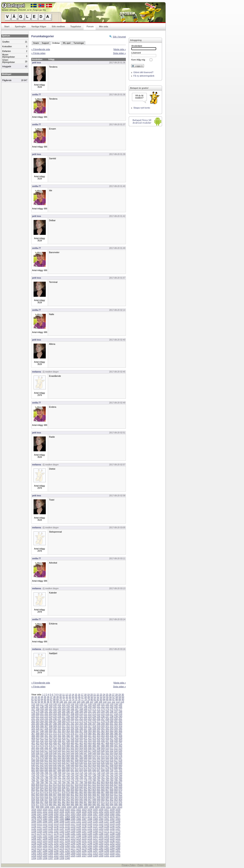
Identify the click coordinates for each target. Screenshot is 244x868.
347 (37, 731)
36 (48, 697)
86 (110, 699)
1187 (107, 834)
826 (112, 785)
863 (90, 790)
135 (120, 704)
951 (107, 800)
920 (64, 797)
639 (120, 763)
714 (81, 773)
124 (72, 704)
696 (94, 770)
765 (120, 778)
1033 (51, 812)
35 (45, 697)
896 (51, 795)
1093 (118, 819)
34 (42, 697)
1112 (45, 824)
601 (46, 760)
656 (103, 765)
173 (103, 709)
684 (42, 770)
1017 (51, 809)
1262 (78, 846)
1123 (107, 824)
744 (120, 775)
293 (77, 724)
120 (55, 704)
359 (90, 731)
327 (42, 729)
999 (42, 807)
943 (72, 800)
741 (107, 775)
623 (51, 763)
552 (107, 753)
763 (112, 778)
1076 (112, 817)
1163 (62, 831)
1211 (62, 839)
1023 (84, 809)
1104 (90, 822)
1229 (73, 841)
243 (42, 719)
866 (103, 790)
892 (33, 795)
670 (72, 768)
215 (103, 714)
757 (85, 778)
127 (85, 704)
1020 (67, 809)
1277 (73, 848)
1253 (118, 844)
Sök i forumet (119, 37)
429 (120, 738)
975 (120, 802)
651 (81, 765)
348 (42, 731)
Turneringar (79, 43)
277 (98, 721)
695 (90, 770)
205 (59, 714)
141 (55, 707)
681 (120, 768)
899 (64, 795)
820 (85, 785)
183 (55, 712)
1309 (73, 853)
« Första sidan (38, 53)
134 (116, 704)
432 (42, 741)
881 (77, 792)
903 (81, 795)
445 (98, 741)
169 (85, 709)
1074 (101, 817)
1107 (107, 822)
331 (59, 729)
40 (61, 697)
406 (112, 736)
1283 (107, 848)
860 (77, 790)
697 (98, 770)
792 (55, 782)
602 (51, 760)
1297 (95, 851)
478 (59, 746)
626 (64, 763)
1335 (39, 858)
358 (85, 731)
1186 (101, 834)
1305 (51, 853)
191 (90, 712)
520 (59, 751)
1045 (118, 812)
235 (98, 716)
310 (59, 726)
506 (90, 748)
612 (94, 760)
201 (42, 714)
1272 (45, 848)
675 (94, 768)
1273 (51, 848)
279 (107, 721)
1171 (107, 831)
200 (37, 714)
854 (51, 790)
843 (94, 787)
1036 (67, 812)
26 (110, 694)
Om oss (149, 865)
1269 (118, 846)
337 (85, 729)
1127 (39, 826)
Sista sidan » (119, 53)
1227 (62, 841)
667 (59, 768)
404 (103, 736)
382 (98, 734)
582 (55, 758)
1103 (84, 822)
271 (72, 721)
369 (42, 734)
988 (85, 804)
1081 (51, 819)
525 (81, 751)
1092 (112, 819)
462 (81, 743)
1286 (34, 851)
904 (85, 795)
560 (51, 756)
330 (55, 729)
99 (58, 702)
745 (33, 778)
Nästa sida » (120, 49)
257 (103, 719)
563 (64, 756)
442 (85, 741)
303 (120, 724)
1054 (78, 814)
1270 (34, 848)
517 (46, 751)
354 (68, 731)
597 (120, 758)
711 (68, 773)
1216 (90, 839)
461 (77, 743)
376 (72, 734)
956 (37, 802)
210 (81, 714)
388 (33, 736)
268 (59, 721)
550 (98, 753)
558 (42, 756)
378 (81, 734)
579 (42, 758)
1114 (56, 824)
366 (120, 731)
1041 (95, 812)
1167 (84, 831)
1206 (34, 839)
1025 (95, 809)
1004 (69, 807)
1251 (107, 844)
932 (116, 797)
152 (103, 707)
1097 (51, 822)
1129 (51, 826)
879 (68, 792)
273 (81, 721)
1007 (86, 807)
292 (72, 724)
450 (120, 741)
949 (98, 800)
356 (77, 731)
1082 (56, 819)
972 (107, 802)
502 (72, 748)
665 (51, 768)
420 (81, 738)
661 (33, 768)
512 (116, 748)
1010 (103, 807)
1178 (56, 834)
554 (116, 753)
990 (94, 804)
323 (116, 726)
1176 (45, 834)
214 (98, 714)
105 (83, 702)
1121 (95, 824)
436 (59, 741)
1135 (84, 826)
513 (120, 748)
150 (94, 707)
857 (64, 790)
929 (103, 797)
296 (90, 724)
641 (37, 765)
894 (42, 795)
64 (42, 699)
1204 (112, 836)
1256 (45, 846)
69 (58, 699)
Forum (90, 26)
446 (103, 741)
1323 (62, 856)
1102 (78, 822)
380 (90, 734)
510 (107, 748)
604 (59, 760)
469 (112, 743)
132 (107, 704)
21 (95, 694)
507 (94, 748)
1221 (118, 839)
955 (33, 802)
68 (54, 699)
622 (46, 763)
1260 (67, 846)
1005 (75, 807)
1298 (101, 851)
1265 (95, 846)
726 (42, 775)
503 (77, 748)
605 (64, 760)
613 (98, 760)
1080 (45, 819)
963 (68, 802)
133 (112, 704)
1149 (73, 829)
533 (116, 751)
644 (51, 765)
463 (85, 743)
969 (94, 802)
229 (72, 716)
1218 (101, 839)
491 (116, 746)
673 (85, 768)
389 (37, 736)
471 (120, 743)
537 (42, 753)
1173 (118, 831)
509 (103, 748)
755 (77, 778)
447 (107, 741)
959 (51, 802)
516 (42, 751)
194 (103, 712)
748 (46, 778)
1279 (84, 848)
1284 (112, 848)
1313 (95, 853)
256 (98, 719)
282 (120, 721)
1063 (39, 817)
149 (90, 707)
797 (77, 782)
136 (33, 707)
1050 (56, 814)
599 (37, 760)
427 (112, 738)
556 (33, 756)
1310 (78, 853)
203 (51, 714)
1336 (45, 858)
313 (72, 726)
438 (68, 741)
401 (90, 736)
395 (64, 736)
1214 (78, 839)
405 (107, 736)
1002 (58, 807)
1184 (90, 834)
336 (81, 729)
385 (112, 734)
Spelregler (20, 26)
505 (85, 748)
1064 (45, 817)
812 (51, 785)
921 (68, 797)
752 (64, 778)
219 (120, 714)
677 (103, 768)
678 (107, 768)
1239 (39, 844)
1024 (90, 809)
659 (116, 765)
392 (51, 736)
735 (81, 775)
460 (72, 743)
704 (37, 773)
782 (103, 780)
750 (55, 778)
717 (94, 773)
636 (107, 763)
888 (107, 792)
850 (33, 790)
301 (112, 724)
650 (77, 765)
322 (112, 726)
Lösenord (136, 53)
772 (59, 780)
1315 (107, 853)
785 (116, 780)
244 (46, 719)
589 (85, 758)
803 (103, 782)
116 (37, 704)
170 (90, 709)
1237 (118, 841)
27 (113, 694)
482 (77, 746)
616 (112, 760)
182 (51, 712)
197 (116, 712)
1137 (95, 826)
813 (55, 785)
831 (42, 787)
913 (33, 797)
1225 (51, 841)
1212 (67, 839)
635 (103, 763)
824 (103, 785)
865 (98, 790)
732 (68, 775)
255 (94, 719)
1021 (73, 809)
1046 (34, 814)
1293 (73, 851)
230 (77, 716)
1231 (84, 841)
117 (42, 704)
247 (59, 719)
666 (55, 768)
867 (107, 790)
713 (77, 773)
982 (59, 804)
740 (103, 775)
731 (64, 775)
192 (94, 712)
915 (42, 797)
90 (123, 699)
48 (85, 697)
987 (81, 804)
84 (104, 699)
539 (51, 753)
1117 (73, 824)
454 (46, 743)
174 (107, 709)
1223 (39, 841)
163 (59, 709)
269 (64, 721)
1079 (39, 819)
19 (88, 694)
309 (55, 726)
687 (55, 770)
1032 (45, 812)
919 (59, 797)
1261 (73, 846)
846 (107, 787)
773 (64, 780)
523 (72, 751)
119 (51, 704)
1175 (39, 834)
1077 (118, 817)
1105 (95, 822)
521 (64, 751)
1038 (78, 812)
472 (33, 746)
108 (96, 702)
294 (81, 724)
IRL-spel (67, 43)
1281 (95, 848)
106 (87, 702)
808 (33, 785)
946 (85, 800)
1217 (95, 839)
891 (120, 792)
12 (67, 694)
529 (98, 751)
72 (67, 699)
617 (116, 760)
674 (90, 768)
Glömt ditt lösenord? (143, 72)
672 (81, 768)
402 (94, 736)
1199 (84, 836)
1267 (107, 846)
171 (94, 709)
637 (112, 763)
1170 (101, 831)
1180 (67, 834)
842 (90, 787)
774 (68, 780)
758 (90, 778)
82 (98, 699)
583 (59, 758)
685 (46, 770)
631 (85, 763)
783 (107, 780)
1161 (51, 831)
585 (68, 758)
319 (98, 726)
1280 (90, 848)
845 (103, 787)
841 (85, 787)
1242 (56, 844)
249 (68, 719)
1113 (51, 824)
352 (59, 731)
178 (33, 712)
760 (98, 778)
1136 (90, 826)
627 (68, 763)
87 (113, 699)
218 (116, 714)
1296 (90, 851)
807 (120, 782)
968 (90, 802)
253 (85, 719)
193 (98, 712)
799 (85, 782)
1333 (118, 856)
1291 (62, 851)
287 (51, 724)
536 (37, 753)
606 (68, 760)
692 (77, 770)
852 (42, 790)
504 (81, 748)
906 (94, 795)
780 (94, 780)
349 (46, 731)
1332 (112, 856)
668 (64, 768)
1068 (67, 817)
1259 (62, 846)
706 (46, 773)
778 (85, 780)
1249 (95, 844)
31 (33, 697)
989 (90, 804)
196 (112, 712)
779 (90, 780)
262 (33, 721)
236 (103, 716)
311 (64, 726)
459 (68, 743)
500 (64, 748)
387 (120, 734)
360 (94, 731)
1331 (107, 856)
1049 (51, 814)
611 (90, 760)
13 (70, 694)
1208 (45, 839)
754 (72, 778)
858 (68, 790)
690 (68, 770)
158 (37, 709)
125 (77, 704)
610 (85, 760)
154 (112, 707)
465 (94, 743)
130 (98, 704)
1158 (34, 831)
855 (55, 790)
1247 (84, 844)
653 (90, 765)
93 (39, 702)
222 (42, 716)
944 (77, 800)
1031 (39, 812)
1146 (56, 829)
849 (120, 787)
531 (107, 751)
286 (46, 724)
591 (94, 758)
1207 (39, 839)
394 (59, 736)
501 (68, 748)
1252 (112, 844)
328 (46, 729)
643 (46, 765)
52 (98, 697)
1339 (62, 858)
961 (59, 802)
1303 (39, 853)
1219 (107, 839)
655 (98, 765)
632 (90, 763)
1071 (84, 817)
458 (64, 743)
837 (68, 787)
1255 (39, 846)
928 (98, 797)
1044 (112, 812)
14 (73, 694)
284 (37, 724)
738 (94, 775)
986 (77, 804)
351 (55, 731)
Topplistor (76, 26)
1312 (90, 853)
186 (68, 712)
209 (77, 714)
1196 (67, 836)
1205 (118, 836)
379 (85, 734)
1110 (34, 824)
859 (72, 790)
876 (55, 792)
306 (42, 726)
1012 (114, 807)
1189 (118, 834)
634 (98, 763)
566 (77, 756)
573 (107, 756)
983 (64, 804)
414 (55, 738)
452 (37, 743)
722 (116, 773)
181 (46, 712)
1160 (45, 831)
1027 (107, 809)
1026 (101, 809)
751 (59, 778)
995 (116, 804)
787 (33, 782)
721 (112, 773)
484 (85, 746)
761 (103, 778)
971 (103, 802)
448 (112, 741)
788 (37, 782)
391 (46, 736)
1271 (39, 848)
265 (46, 721)
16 (79, 694)
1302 (34, 853)
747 (42, 778)
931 (112, 797)
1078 (34, 819)
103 (74, 702)
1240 (45, 844)
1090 (101, 819)
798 (81, 782)
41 (64, 697)
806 (116, 782)
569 (90, 756)
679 (112, 768)
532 (112, 751)
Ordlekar (56, 43)
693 (81, 770)
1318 (34, 856)
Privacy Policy (129, 865)
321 (107, 726)
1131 (62, 826)
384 (107, 734)
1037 (73, 812)
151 (98, 707)
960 (55, 802)
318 (94, 726)
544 (72, 753)
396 (68, 736)
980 (51, 804)
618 (120, 760)
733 (72, 775)
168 (81, 709)
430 (33, 741)
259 (112, 719)
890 (116, 792)
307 (46, 726)
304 (33, 726)
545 (77, 753)
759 (94, 778)
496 (46, 748)
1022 (78, 809)
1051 (62, 814)
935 (37, 800)
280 (112, 721)
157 (33, 709)
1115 (62, 824)
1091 (107, 819)
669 (68, 768)
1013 (120, 807)
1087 (84, 819)
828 (120, 785)
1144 (45, 829)
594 (107, 758)
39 (58, 697)
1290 (56, 851)
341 (103, 729)
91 (33, 702)
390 (42, 736)
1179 (62, 834)
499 (59, 748)
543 (68, 753)
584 (64, 758)
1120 (90, 824)
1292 (67, 851)
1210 (56, 839)
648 (68, 765)
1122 (101, 824)
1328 (90, 856)
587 (77, 758)
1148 (67, 829)
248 (64, 719)
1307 (62, 853)
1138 (101, 826)
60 (123, 697)
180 (42, 712)
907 (98, 795)
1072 (90, 817)
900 (68, 795)
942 (68, 800)
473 (37, 746)
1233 (95, 841)
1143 (39, 829)
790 (46, 782)
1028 (112, 809)
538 (46, 753)
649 (72, 765)
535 (33, 753)
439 (72, 741)
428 (116, 738)
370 (46, 734)
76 (79, 699)
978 (42, 804)
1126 (34, 826)
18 (85, 694)
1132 (67, 826)
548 (90, 753)
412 (46, 738)
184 (59, 712)
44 (73, 697)
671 (77, 768)
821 (90, 785)
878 (64, 792)
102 (70, 702)
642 (42, 765)
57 (113, 697)
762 (107, 778)
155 (116, 707)
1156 (112, 829)
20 (91, 694)
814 (59, 785)
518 (51, 751)
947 (90, 800)
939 (55, 800)
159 (42, 709)
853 (46, 790)
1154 (101, 829)
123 (68, 704)
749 (51, 778)
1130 (56, 826)
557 (37, 756)
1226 (56, 841)
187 (72, 712)
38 (54, 697)
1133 (73, 826)
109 (100, 702)
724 (33, 775)
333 (68, 729)
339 (94, 729)
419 (77, 738)
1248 (90, 844)
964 (72, 802)
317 (90, 726)
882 (81, 792)
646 (59, 765)
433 (46, 741)
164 (64, 709)
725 (37, 775)
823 (98, 785)
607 (72, 760)
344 (116, 729)
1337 (51, 858)
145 (72, 707)
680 (116, 768)
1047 (39, 814)
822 (94, 785)
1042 (101, 812)
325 (33, 729)
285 (42, 724)
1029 (118, 809)
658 (112, 765)
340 (98, 729)
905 (90, 795)
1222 (34, 841)
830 (37, 787)
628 (72, 763)
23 (101, 694)
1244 (67, 844)
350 (51, 731)
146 (77, 707)
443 (90, 741)
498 (55, 748)
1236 (112, 841)
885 (94, 792)
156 (120, 707)
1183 (84, 834)
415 (59, 738)
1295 (84, 851)
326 (37, 729)
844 (98, 787)
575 (116, 756)
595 (112, 758)
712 (72, 773)
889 (112, 792)
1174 (34, 834)
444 (94, 741)
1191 (39, 836)
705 (42, 773)
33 (39, 697)
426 (107, 738)
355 (72, 731)
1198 (78, 836)
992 (103, 804)
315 (81, 726)
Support (45, 43)
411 (42, 738)
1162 (56, 831)
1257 (51, 846)
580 (46, 758)
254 (90, 719)
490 (112, 746)
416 (64, 738)
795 (68, 782)
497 (51, 748)
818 (77, 785)
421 (85, 738)
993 (107, 804)
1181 (73, 834)
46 (79, 697)
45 (76, 697)
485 (90, 746)
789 (42, 782)
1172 (112, 831)
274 (85, 721)
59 (120, 697)
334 (72, 729)
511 (112, 748)
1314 (101, 853)
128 (90, 704)
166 (72, 709)
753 (68, 778)
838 (72, 787)
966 (81, 802)
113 (118, 702)
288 (55, 724)
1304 (45, 853)
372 (55, 734)
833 (51, 787)
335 (77, 729)
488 (103, 746)
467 (103, 743)
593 (103, 758)
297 (94, 724)
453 (42, 743)
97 (51, 702)
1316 (112, 853)
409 (33, 738)
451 (33, 743)
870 (120, 790)
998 (37, 807)
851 (37, 790)
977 (37, 804)
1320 (45, 856)
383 (103, 734)
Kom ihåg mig (138, 60)
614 (103, 760)
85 (107, 699)
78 (85, 699)
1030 (34, 812)
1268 (112, 846)
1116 (67, 824)
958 (46, 802)
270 (68, 721)
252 (81, 719)
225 (55, 716)
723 (120, 773)
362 (103, 731)
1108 (112, 822)
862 (85, 790)
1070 (78, 817)
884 (90, 792)
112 (113, 702)
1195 (62, 836)
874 (46, 792)
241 (33, 719)
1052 (67, 814)
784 (112, 780)
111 (109, 702)
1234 (101, 841)
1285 (118, 848)
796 (72, 782)
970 (98, 802)
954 (120, 800)
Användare (137, 46)
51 (95, 697)
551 (103, 753)
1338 (56, 858)
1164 (67, 831)
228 (68, 716)
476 (51, 746)
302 (116, 724)
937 (46, 800)
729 (55, 775)
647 (64, 765)
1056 (90, 814)
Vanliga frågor (39, 26)
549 (94, 753)
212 (90, 714)
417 (68, 738)
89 (120, 699)
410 (37, 738)
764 (116, 778)
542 (64, 753)
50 (92, 697)
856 (59, 790)
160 (46, 709)
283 (33, 724)
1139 (107, 826)
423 (94, 738)
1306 (56, 853)
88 (117, 699)
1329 (95, 856)
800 (90, 782)
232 (85, 716)
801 (94, 782)
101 (65, 702)
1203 (107, 836)
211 (85, 714)
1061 (118, 814)
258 (107, 719)
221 (37, 716)
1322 (56, 856)
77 (82, 699)
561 (55, 756)
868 (112, 790)
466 (98, 743)
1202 (101, 836)
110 (105, 702)
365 (116, 731)
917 (51, 797)
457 (59, 743)
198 (120, 712)
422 (90, 738)
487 (98, 746)
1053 (73, 814)
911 (116, 795)
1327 (84, 856)
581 (51, 758)
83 (101, 699)
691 (72, 770)
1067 (62, 817)
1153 (95, 829)
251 (77, 719)
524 (77, 751)
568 (85, 756)
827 (116, 785)
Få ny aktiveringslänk (144, 76)
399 (81, 736)
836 (64, 787)
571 (98, 756)
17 (82, 694)
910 (112, 795)
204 (55, 714)
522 (68, 751)
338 (90, 729)
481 (72, 746)
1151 (84, 829)
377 (77, 734)
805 (112, 782)
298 (98, 724)
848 (116, 787)
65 (45, 699)
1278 (78, 848)
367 (33, 734)
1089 (95, 819)
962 (64, 802)
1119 (84, 824)
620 (37, 763)
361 (98, 731)
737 (90, 775)
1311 (84, 853)
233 (90, 716)
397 (72, 736)
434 (51, 741)
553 (112, 753)
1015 (39, 809)
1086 (78, 819)
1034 (56, 812)
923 (77, 797)
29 (120, 694)
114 (122, 702)
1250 (101, 844)
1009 (97, 807)
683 (37, 770)
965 (77, 802)
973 (112, 802)
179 (37, 712)
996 (120, 804)
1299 (107, 851)
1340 (67, 858)
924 (81, 797)
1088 (90, 819)
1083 (62, 819)
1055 (84, 814)
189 (81, 712)
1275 (62, 848)
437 (64, 741)
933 (120, 797)
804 (107, 782)
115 (33, 704)
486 (94, 746)
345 (120, 729)
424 (98, 738)
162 (55, 709)
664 (46, 768)
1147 (62, 829)
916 (46, 797)
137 (37, 707)
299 (103, 724)
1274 (56, 848)
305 (37, 726)
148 (85, 707)
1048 (45, 814)
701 (116, 770)
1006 (81, 807)
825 (107, 785)
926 (90, 797)
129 (94, 704)
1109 (118, 822)
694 (85, 770)
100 (61, 702)
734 (77, 775)
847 (112, 787)
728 (51, 775)
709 (59, 773)
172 (98, 709)
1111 (39, 824)
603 (55, 760)
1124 (112, 824)
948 (94, 800)
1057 (95, 814)
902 (77, 795)
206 (64, 714)
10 (60, 694)
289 (59, 724)
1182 (78, 834)
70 (61, 699)
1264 (90, 846)
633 (94, 763)
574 (112, 756)
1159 (39, 831)
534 (120, 751)
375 (68, 734)
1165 (73, 831)
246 (55, 719)
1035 (62, 812)
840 (81, 787)
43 (70, 697)
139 (46, 707)
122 (64, 704)
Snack (36, 43)
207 (68, 714)
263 (37, 721)
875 (51, 792)
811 (46, 785)
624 (55, 763)
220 (33, 716)
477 (55, 746)
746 (37, 778)
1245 (73, 844)
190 (85, 712)
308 (51, 726)
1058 (101, 814)
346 (33, 731)
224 (51, 716)
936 (42, 800)
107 (92, 702)
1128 (45, 826)
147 (81, 707)
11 (63, 694)
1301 (118, 851)
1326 (78, 856)
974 (116, 802)
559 (46, 756)
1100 (67, 822)
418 (72, 738)
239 (116, 716)
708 (55, 773)
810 (42, 785)
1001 (52, 807)
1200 (90, 836)
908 (103, 795)
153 (107, 707)
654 (94, 765)
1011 (108, 807)
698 (103, 770)
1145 (51, 829)
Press (140, 865)
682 (33, 770)
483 (81, 746)
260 (116, 719)
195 (107, 712)
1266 (101, 846)
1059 (107, 814)
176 (116, 709)
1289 (51, 851)
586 (72, 758)
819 (81, 785)
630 (81, 763)
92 (36, 702)
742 (112, 775)
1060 (112, 814)
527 (90, 751)
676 (98, 768)
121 (59, 704)
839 (77, 787)
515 (37, 751)
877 (59, 792)
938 (51, 800)
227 (64, 716)
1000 (47, 807)
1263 (84, 846)
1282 (101, 848)
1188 (112, 834)
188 (77, 712)
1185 (95, 834)
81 (95, 699)
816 (68, 785)
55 (107, 697)
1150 (78, 829)
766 (33, 780)
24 (104, 694)
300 (107, 724)
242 (37, 719)
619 (33, 763)
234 (94, 716)
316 (85, 726)
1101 (73, 822)
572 (103, 756)
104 (79, 702)
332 (64, 729)
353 (64, 731)
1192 (45, 836)
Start (7, 26)
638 (116, 763)
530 (103, 751)
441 (81, 741)
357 (81, 731)
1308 (67, 853)
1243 (62, 844)
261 (120, 719)
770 (51, 780)
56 (110, 697)
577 (33, 758)
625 (59, 763)
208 (72, 714)
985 (72, 804)
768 (42, 780)
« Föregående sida (41, 49)
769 (46, 780)
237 (107, 716)
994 (112, 804)
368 (37, 734)
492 (120, 746)
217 (112, 714)
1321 (51, 856)
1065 (51, 817)
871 (33, 792)
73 (70, 699)
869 (116, 790)
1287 (39, 851)
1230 (78, 841)
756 (81, 778)
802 (98, 782)
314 (77, 726)
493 (33, 748)
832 (46, 787)
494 (37, 748)
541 (59, 753)
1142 (34, 829)
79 (89, 699)
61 (33, 699)
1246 (78, 844)
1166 (78, 831)
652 (85, 765)
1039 (84, 812)
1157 (118, 829)
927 (94, 797)
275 (90, 721)
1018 (56, 809)
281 (116, 721)
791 (51, 782)
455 (51, 743)
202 (46, 714)
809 (37, 785)
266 (51, 721)
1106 (101, 822)
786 (120, 780)
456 (55, 743)
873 (42, 792)
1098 (56, 822)
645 (55, 765)
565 (72, 756)
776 (77, 780)
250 (72, 719)
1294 (78, 851)
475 (46, 746)
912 (120, 795)
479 (64, 746)
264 (42, 721)
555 (120, 753)
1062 (34, 817)
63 (39, 699)
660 (120, 765)
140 (51, 707)
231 (81, 716)
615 (107, 760)
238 (112, 716)
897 (55, 795)
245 (51, 719)
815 (64, 785)
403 (98, 736)
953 (116, 800)
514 (33, 751)
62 (36, 699)
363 (107, 731)
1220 (112, 839)
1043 (107, 812)
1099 (62, 822)
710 (64, 773)
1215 (84, 839)
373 (59, 734)
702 (120, 770)
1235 (107, 841)
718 (98, 773)
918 (55, 797)
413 (51, 738)
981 (55, 804)
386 (116, 734)
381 (94, 734)
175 (112, 709)
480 (68, 746)
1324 (67, 856)
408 (120, 736)
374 (64, 734)
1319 (39, 856)
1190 (34, 836)
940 (59, 800)
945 (81, 800)
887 (103, 792)
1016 (45, 809)
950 (103, 800)
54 (104, 697)
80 (92, 699)
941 (64, 800)
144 (68, 707)
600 (42, 760)
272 (77, 721)
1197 (73, 836)
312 (68, 726)
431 (37, 741)
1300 (112, 851)
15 (76, 694)
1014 (34, 809)
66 (48, 699)
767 (37, 780)
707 (51, 773)
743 (116, 775)
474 (42, 746)
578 (37, 758)
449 (116, 741)
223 (46, 716)
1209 (51, 839)
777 (81, 780)
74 (73, 699)
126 (81, 704)
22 (98, 694)
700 (112, 770)
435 (55, 741)
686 (51, 770)
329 (51, 729)
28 (117, 694)
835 (59, 787)
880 (72, 792)
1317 (118, 853)
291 (68, 724)
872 (37, 792)
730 (59, 775)
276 (94, 721)
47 (82, 697)
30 (123, 694)
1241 (51, 844)
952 (112, 800)
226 (59, 716)
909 (107, 795)
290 (64, 724)
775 (72, 780)
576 (120, 756)
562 (59, 756)
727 (46, 775)
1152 (90, 829)
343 (112, 729)
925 (85, 797)
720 (107, 773)
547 (85, 753)
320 (103, 726)
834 (55, 787)
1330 (101, 856)
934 (33, 800)
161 (51, 709)
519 (55, 751)
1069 (73, 817)
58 (117, 697)
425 (103, 738)
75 (76, 699)
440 (77, 741)
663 (42, 768)
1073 (95, 817)
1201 (95, 836)
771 (55, 780)
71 (64, 699)
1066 (56, 817)
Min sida (103, 26)
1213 (73, 839)
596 (116, 758)
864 (94, 790)
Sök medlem (58, 26)
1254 (34, 846)
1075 (107, 817)
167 (77, 709)
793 (59, 782)
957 (42, 802)
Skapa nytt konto (142, 108)
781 (98, 780)
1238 (34, 844)
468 (107, 743)
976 (33, 804)
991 (98, 804)
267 (55, 721)
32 (36, 697)
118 (46, 704)
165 (68, 709)
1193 (51, 836)
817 (72, 785)
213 (94, 714)
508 (98, 748)
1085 (73, 819)
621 (42, 763)
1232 (90, 841)
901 (72, 795)
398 (77, 736)
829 (33, 787)
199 (33, 714)
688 (59, 770)
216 (107, 714)
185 (64, 712)
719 (103, 773)
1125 (118, 824)
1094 (34, 822)
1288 (45, 851)
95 (45, 702)
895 (46, 795)
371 (51, 734)
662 (37, 768)
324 (120, 726)
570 (94, 756)
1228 (67, 841)
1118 (78, 824)
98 (54, 702)
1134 (78, 826)
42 (67, 697)
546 (81, 753)
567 (81, 756)
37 (51, 697)
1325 (73, 856)
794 (64, 782)
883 (85, 792)
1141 (118, 826)
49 (89, 697)
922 (72, 797)
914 (37, 797)
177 (120, 709)
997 (33, 807)
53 (101, 697)
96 (48, 702)
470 (116, 743)
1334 (34, 858)
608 (77, 760)
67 (51, 699)
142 (59, 707)
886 (98, 792)
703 (33, 773)
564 (68, 756)
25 (107, 694)
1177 (51, 834)
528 (94, 751)
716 (90, 773)
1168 (90, 831)
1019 (62, 809)
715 (85, 773)
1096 (45, 822)
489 (107, 746)
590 (90, 758)
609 (81, 760)
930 (107, 797)
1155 (107, 829)
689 (64, 770)
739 (98, 775)
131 (103, 704)
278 (103, 721)
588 (81, 758)
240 (120, 716)
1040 (90, 812)
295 (85, 724)
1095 (39, 822)
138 (42, 707)
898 (59, 795)
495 (42, 748)
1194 (56, 836)
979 (46, 804)
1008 (92, 807)
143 (64, 707)
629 (77, 763)
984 (68, 804)
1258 (56, 846)
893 (37, 795)
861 (81, 790)
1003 (64, 807)
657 (107, 765)
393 (55, 736)
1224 (45, 841)
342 (107, 729)
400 (85, 736)
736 (85, 775)
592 (98, 758)
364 (112, 731)
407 (116, 736)
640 (33, 765)
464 (90, 743)
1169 (95, 831)
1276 (67, 848)
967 (85, 802)
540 (55, 753)
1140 (112, 826)
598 (33, 760)
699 (107, 770)
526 (85, 751)
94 (42, 702)
